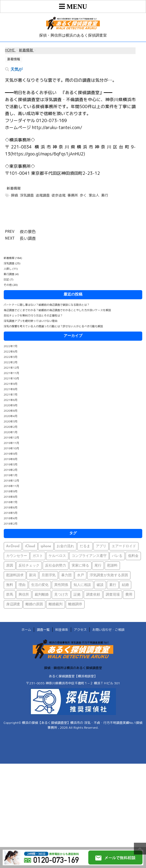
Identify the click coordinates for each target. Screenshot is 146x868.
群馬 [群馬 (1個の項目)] (10, 595)
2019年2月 (11, 470)
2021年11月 (11, 373)
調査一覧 (43, 630)
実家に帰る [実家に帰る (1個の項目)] (80, 566)
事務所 (73, 195)
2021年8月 (11, 389)
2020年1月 (11, 432)
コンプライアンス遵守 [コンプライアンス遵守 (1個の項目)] (89, 556)
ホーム (26, 630)
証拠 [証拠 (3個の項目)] (77, 595)
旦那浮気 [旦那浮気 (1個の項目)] (49, 575)
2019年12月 (11, 437)
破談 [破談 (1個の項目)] (100, 585)
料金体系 (62, 630)
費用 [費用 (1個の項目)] (129, 595)
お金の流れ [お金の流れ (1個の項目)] (65, 546)
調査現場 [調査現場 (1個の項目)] (113, 595)
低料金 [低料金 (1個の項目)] (133, 556)
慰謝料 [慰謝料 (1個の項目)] (112, 566)
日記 (6, 279)
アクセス (80, 630)
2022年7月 (11, 346)
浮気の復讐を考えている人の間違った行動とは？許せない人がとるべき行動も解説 (53, 326)
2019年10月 (11, 448)
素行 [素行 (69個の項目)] (113, 585)
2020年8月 (11, 411)
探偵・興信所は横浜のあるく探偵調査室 (73, 668)
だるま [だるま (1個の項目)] (85, 546)
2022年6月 (11, 351)
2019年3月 (11, 464)
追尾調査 (43, 195)
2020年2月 (11, 427)
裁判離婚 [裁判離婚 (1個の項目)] (42, 595)
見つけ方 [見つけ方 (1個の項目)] (61, 595)
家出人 (94, 195)
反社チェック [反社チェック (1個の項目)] (29, 566)
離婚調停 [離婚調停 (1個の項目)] (75, 604)
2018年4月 (11, 518)
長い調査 (28, 238)
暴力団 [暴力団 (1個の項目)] (66, 575)
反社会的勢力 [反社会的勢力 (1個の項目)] (56, 566)
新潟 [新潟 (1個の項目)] (32, 575)
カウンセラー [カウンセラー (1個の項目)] (17, 556)
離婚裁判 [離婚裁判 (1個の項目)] (56, 604)
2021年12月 (11, 368)
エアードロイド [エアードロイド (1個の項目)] (124, 546)
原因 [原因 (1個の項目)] (10, 566)
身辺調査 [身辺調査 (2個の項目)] (13, 604)
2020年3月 (11, 421)
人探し (8, 269)
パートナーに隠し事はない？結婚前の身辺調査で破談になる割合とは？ (47, 305)
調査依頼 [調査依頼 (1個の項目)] (93, 595)
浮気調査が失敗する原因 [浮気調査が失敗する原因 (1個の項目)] (109, 575)
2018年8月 (11, 497)
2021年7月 (11, 394)
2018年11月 (11, 486)
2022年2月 (11, 362)
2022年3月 (11, 357)
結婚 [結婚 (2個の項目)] (125, 585)
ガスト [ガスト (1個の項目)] (38, 556)
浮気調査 (27, 195)
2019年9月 (11, 454)
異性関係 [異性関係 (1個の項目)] (61, 585)
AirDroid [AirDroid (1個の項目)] (13, 546)
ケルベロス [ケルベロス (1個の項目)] (57, 556)
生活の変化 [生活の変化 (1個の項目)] (40, 585)
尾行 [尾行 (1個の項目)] (98, 566)
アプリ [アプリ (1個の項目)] (101, 546)
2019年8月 (11, 459)
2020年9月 (11, 405)
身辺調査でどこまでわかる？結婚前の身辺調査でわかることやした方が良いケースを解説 (57, 310)
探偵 (14, 195)
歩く (83, 195)
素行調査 (9, 274)
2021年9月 (11, 384)
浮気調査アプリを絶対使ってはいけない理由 (31, 321)
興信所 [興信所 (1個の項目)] (24, 595)
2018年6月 (11, 507)
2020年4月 (11, 416)
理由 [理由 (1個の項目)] (22, 585)
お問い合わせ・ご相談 (108, 630)
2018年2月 (11, 524)
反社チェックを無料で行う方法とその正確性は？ (33, 315)
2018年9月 (11, 491)
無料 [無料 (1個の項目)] (10, 585)
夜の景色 (28, 232)
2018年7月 (11, 502)
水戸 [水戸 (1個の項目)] (81, 575)
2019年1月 (11, 475)
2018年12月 (11, 481)
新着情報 (14, 188)
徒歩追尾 (59, 195)
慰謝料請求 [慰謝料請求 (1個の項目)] (15, 575)
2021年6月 (11, 400)
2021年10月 (11, 378)
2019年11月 (11, 443)
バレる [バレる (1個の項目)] (117, 556)
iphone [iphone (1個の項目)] (46, 546)
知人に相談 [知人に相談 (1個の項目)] (82, 585)
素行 (105, 195)
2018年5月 (11, 513)
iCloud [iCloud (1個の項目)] (30, 546)
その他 (8, 285)
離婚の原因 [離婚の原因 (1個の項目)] (34, 604)
